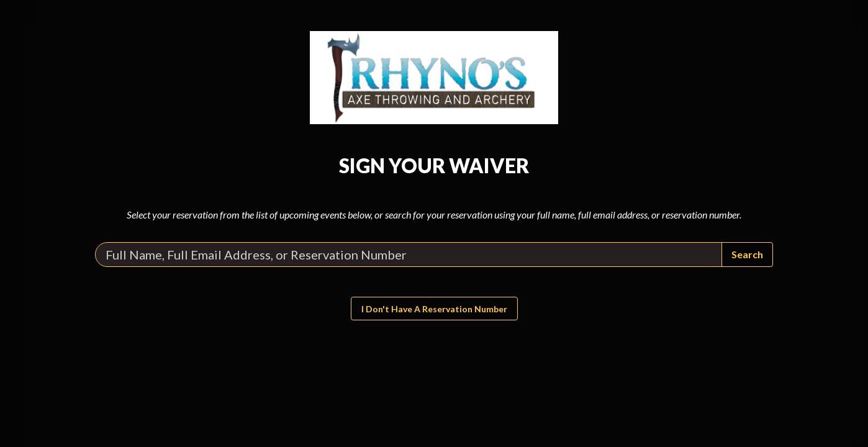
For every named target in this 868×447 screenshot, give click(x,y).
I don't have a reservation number (434, 309)
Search (747, 254)
